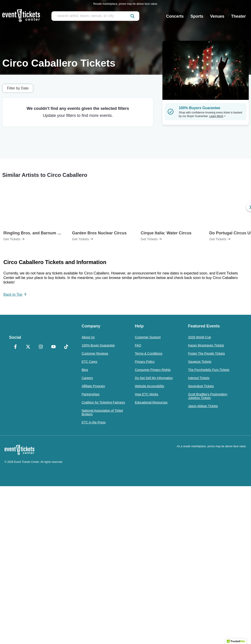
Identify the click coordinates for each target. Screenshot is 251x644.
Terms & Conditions (148, 353)
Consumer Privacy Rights (153, 370)
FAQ (138, 345)
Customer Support (148, 337)
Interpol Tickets (199, 378)
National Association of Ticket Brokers (102, 412)
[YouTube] (53, 347)
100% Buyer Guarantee (98, 345)
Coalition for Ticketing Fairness (103, 402)
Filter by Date (18, 88)
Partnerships (91, 394)
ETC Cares (89, 362)
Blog (85, 370)
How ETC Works (146, 394)
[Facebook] (15, 347)
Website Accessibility (150, 386)
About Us (88, 337)
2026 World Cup (199, 337)
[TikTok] (66, 347)
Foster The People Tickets (206, 353)
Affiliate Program (93, 386)
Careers (87, 378)
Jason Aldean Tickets (203, 406)
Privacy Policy (145, 362)
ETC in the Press (94, 422)
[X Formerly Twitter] (28, 347)
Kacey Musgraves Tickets (206, 345)
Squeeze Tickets (200, 362)
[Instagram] (41, 347)
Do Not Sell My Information (154, 378)
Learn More (217, 116)
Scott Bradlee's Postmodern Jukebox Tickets (208, 396)
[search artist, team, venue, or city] (95, 16)
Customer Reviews (95, 353)
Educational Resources (151, 402)
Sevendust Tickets (201, 386)
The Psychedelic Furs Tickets (209, 370)
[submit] (133, 16)
